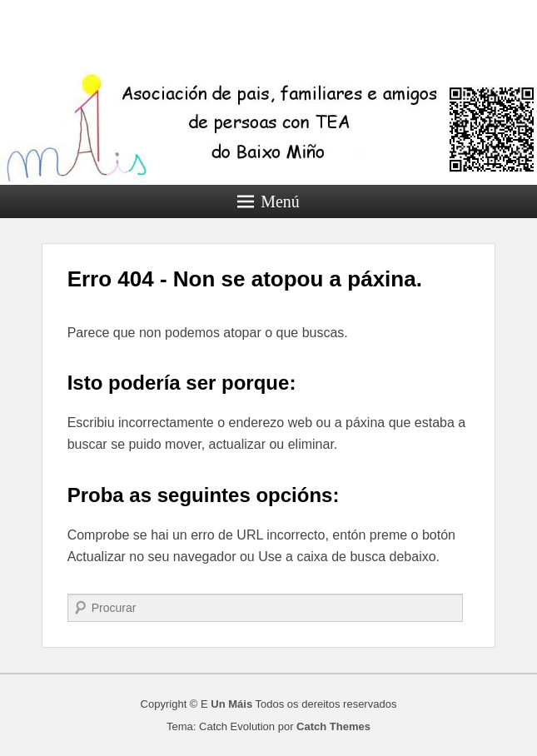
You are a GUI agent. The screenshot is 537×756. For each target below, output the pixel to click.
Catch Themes (333, 726)
